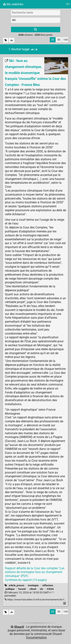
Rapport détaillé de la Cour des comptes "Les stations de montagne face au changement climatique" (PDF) (35, 572)
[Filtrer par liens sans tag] (6, 40)
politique (10, 589)
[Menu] (68, 5)
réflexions (48, 585)
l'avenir (22, 589)
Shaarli (19, 627)
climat (33, 589)
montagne (33, 585)
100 (66, 40)
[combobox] (36, 20)
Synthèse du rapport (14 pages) (26, 580)
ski (41, 589)
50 (59, 40)
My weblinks (13, 4)
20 (53, 40)
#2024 (50, 589)
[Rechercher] (36, 30)
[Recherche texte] (36, 12)
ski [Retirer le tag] (34, 49)
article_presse (16, 585)
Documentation (36, 637)
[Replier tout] (12, 40)
